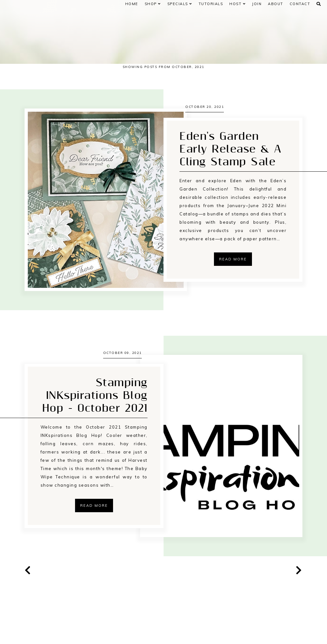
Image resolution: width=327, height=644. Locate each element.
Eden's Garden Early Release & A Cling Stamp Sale (231, 164)
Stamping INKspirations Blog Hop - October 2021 (95, 438)
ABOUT (276, 4)
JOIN (257, 4)
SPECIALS (180, 4)
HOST (237, 4)
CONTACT (300, 4)
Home (132, 4)
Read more (233, 273)
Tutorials (211, 4)
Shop (153, 4)
